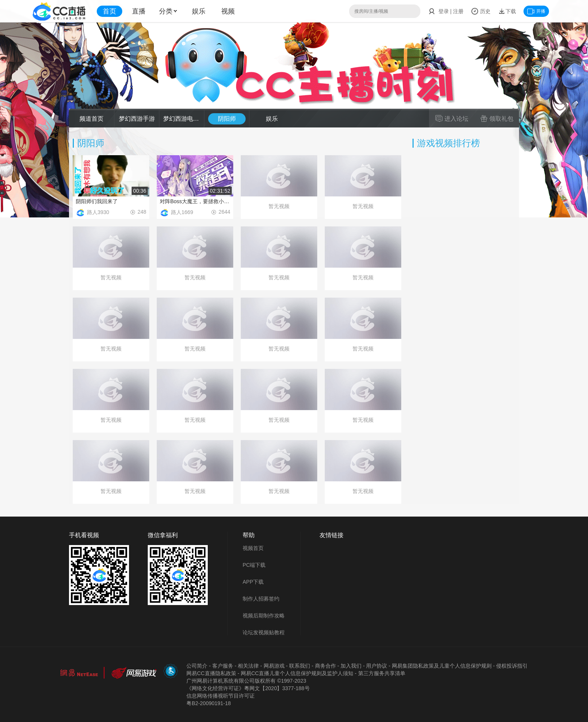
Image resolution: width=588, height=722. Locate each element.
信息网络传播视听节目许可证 (220, 696)
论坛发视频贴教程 (264, 632)
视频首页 (253, 548)
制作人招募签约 (261, 599)
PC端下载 (254, 565)
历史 (481, 11)
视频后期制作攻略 (264, 616)
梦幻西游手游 (137, 119)
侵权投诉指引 (512, 666)
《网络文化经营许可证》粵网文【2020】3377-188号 (248, 688)
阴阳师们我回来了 (97, 201)
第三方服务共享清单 (382, 673)
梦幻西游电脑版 (182, 119)
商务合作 (325, 666)
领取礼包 (497, 118)
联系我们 (300, 666)
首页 (109, 11)
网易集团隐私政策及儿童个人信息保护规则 (442, 666)
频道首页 (91, 119)
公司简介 (197, 666)
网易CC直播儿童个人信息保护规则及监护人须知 (297, 673)
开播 (536, 11)
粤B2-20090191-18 (208, 703)
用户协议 (376, 666)
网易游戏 (274, 666)
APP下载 (253, 582)
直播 (139, 11)
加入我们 (351, 666)
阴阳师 (227, 119)
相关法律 (248, 666)
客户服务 (223, 666)
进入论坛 (452, 118)
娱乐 (199, 11)
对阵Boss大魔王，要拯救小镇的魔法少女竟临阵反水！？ (195, 201)
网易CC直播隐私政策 (211, 673)
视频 (228, 11)
